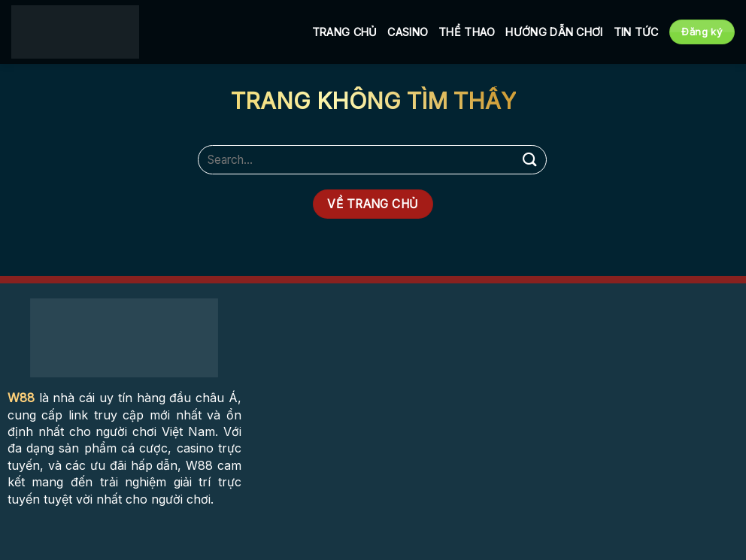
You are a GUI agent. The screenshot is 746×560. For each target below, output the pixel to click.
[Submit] (530, 160)
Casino (408, 32)
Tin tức (636, 32)
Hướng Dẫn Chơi (554, 32)
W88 (21, 398)
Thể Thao (467, 32)
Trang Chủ (345, 32)
